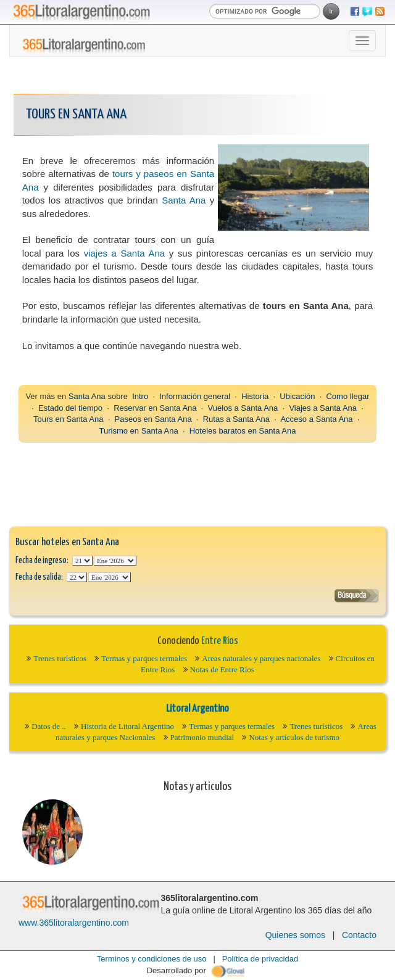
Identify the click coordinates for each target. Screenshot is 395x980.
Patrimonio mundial (202, 737)
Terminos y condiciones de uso (152, 959)
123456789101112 (115, 561)
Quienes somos (295, 935)
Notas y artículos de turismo (294, 737)
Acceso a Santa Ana (316, 419)
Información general (195, 396)
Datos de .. (49, 726)
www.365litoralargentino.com (74, 923)
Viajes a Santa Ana (323, 408)
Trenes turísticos (60, 658)
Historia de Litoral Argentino (127, 726)
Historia (255, 396)
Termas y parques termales (144, 658)
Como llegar (347, 396)
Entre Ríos (220, 641)
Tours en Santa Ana (68, 419)
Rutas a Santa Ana (236, 419)
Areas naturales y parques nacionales (261, 658)
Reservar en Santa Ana (155, 408)
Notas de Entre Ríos (222, 669)
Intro (140, 396)
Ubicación (297, 396)
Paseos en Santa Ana (153, 419)
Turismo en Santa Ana (139, 431)
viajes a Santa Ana (125, 253)
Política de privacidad (260, 959)
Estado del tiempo (70, 408)
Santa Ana (184, 200)
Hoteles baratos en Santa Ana (243, 431)
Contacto (359, 935)
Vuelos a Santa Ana (243, 408)
